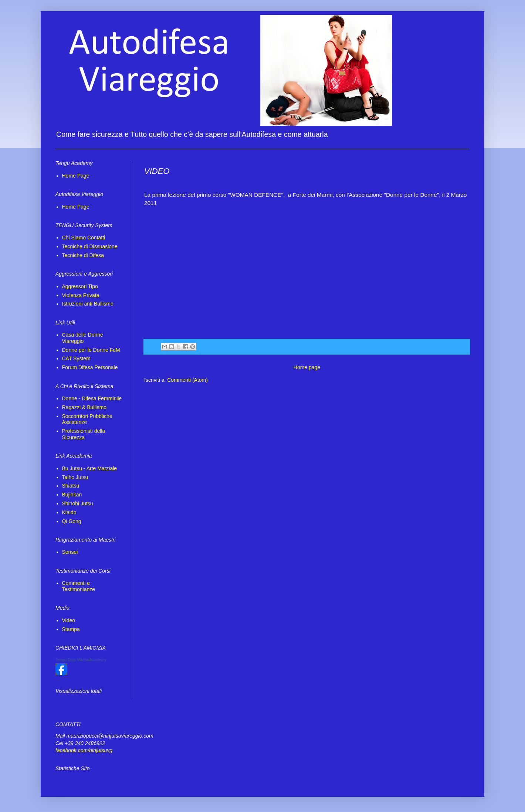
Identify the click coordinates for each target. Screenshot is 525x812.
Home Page (76, 176)
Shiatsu (71, 486)
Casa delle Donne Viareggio (83, 338)
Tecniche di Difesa (83, 255)
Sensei (70, 552)
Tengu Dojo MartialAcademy (81, 660)
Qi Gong (72, 521)
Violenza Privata (81, 295)
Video (69, 620)
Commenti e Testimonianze (79, 586)
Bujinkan (72, 495)
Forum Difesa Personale (90, 367)
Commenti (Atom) (187, 380)
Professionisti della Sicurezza (84, 434)
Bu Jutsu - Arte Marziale (90, 468)
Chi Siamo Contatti (84, 237)
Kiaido (69, 512)
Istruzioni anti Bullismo (88, 304)
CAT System (76, 358)
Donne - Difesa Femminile (92, 398)
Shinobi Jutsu (78, 503)
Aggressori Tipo (80, 286)
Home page (307, 367)
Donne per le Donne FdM (91, 350)
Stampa (71, 629)
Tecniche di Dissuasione (90, 246)
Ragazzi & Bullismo (84, 407)
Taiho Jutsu (75, 477)
